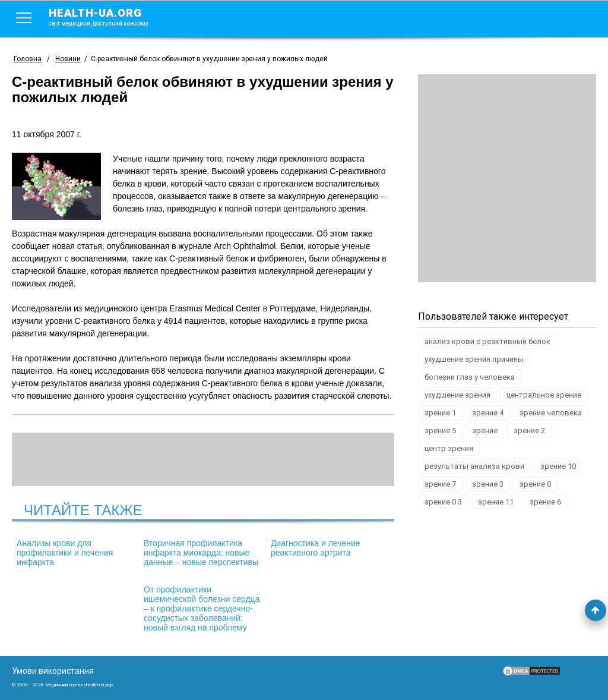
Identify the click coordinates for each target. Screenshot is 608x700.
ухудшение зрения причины (474, 359)
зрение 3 (488, 484)
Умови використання (53, 671)
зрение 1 (440, 413)
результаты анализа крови (474, 466)
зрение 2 (529, 431)
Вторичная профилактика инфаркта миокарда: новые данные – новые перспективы (201, 553)
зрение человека (551, 413)
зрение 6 (545, 502)
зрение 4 (488, 413)
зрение (485, 431)
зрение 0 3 (443, 502)
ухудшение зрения (457, 395)
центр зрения (449, 448)
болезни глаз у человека (470, 377)
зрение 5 (440, 431)
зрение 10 (558, 466)
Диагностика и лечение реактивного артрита (316, 548)
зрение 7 (440, 484)
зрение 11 (496, 502)
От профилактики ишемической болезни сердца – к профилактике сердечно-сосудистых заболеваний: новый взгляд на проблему (202, 608)
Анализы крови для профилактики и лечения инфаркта (65, 553)
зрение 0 (535, 484)
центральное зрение (544, 395)
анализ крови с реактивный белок (487, 341)
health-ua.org (108, 17)
